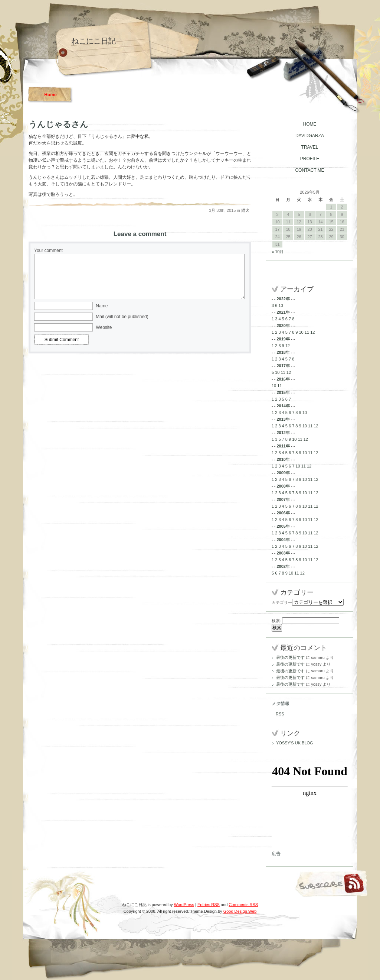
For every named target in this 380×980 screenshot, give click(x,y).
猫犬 (245, 210)
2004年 (283, 540)
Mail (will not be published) (122, 317)
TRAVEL (310, 147)
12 (312, 332)
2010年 (283, 459)
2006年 (283, 513)
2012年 (283, 433)
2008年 (283, 486)
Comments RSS (243, 905)
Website (104, 327)
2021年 (283, 312)
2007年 (283, 499)
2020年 (283, 326)
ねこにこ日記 (94, 41)
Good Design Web (240, 911)
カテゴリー (282, 602)
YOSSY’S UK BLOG (295, 743)
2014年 (283, 406)
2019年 (283, 339)
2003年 (283, 553)
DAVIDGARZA (310, 136)
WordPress (184, 905)
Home (50, 95)
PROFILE (310, 159)
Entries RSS (209, 905)
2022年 (283, 299)
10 (281, 305)
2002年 (283, 566)
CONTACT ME (309, 170)
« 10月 (278, 252)
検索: (276, 621)
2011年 (283, 446)
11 (307, 332)
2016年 (283, 379)
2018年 (283, 352)
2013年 (283, 419)
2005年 (283, 526)
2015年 (283, 392)
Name (102, 306)
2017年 (283, 366)
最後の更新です (290, 657)
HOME (310, 124)
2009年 (283, 473)
